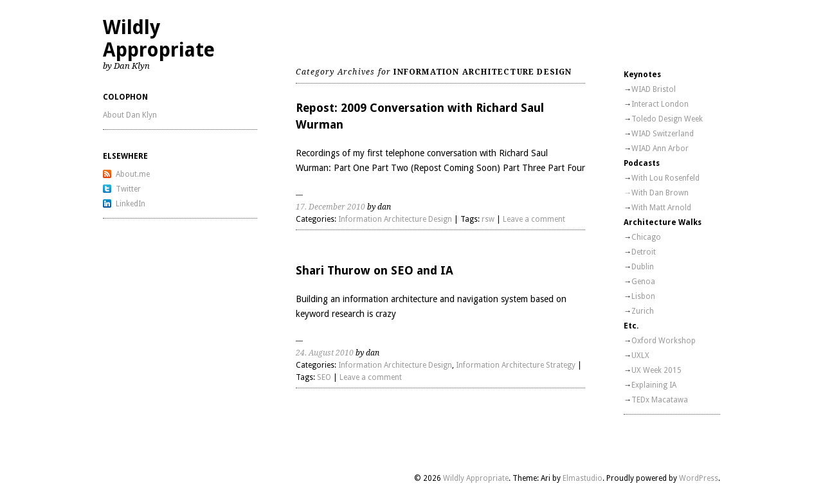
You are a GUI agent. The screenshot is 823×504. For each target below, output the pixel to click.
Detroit (644, 252)
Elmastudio (583, 478)
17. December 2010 (330, 207)
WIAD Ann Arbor (660, 148)
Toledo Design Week (667, 119)
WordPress (699, 478)
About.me (133, 174)
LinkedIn (131, 204)
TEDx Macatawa (660, 400)
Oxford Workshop (664, 341)
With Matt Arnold (661, 208)
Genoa (643, 282)
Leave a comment (534, 219)
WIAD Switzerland (663, 134)
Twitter (128, 189)
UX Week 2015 (656, 370)
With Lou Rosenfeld (665, 178)
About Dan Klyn (130, 115)
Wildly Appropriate (159, 39)
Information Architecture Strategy (516, 365)
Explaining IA (654, 385)
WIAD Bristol (654, 89)
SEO (324, 377)
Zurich (643, 311)
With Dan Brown (660, 193)
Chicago (646, 237)
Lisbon (643, 296)
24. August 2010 (325, 353)
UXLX (640, 355)
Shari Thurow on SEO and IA (375, 270)
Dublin (643, 267)
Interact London (660, 104)
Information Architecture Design (395, 219)
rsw (488, 219)
